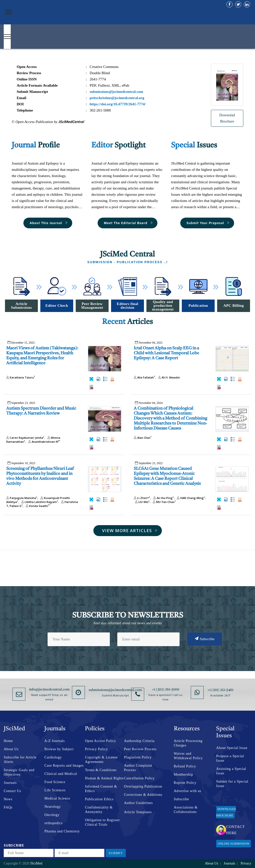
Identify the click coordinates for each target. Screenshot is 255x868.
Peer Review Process (140, 749)
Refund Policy (185, 766)
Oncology (52, 815)
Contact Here (230, 830)
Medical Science (57, 798)
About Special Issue (232, 748)
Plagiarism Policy (138, 757)
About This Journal (49, 223)
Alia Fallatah (144, 377)
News (8, 799)
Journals (10, 783)
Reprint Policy (185, 783)
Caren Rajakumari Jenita (25, 438)
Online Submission (233, 844)
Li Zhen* (142, 498)
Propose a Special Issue (230, 758)
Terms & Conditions (101, 770)
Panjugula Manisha (22, 498)
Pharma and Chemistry (62, 831)
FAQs (8, 807)
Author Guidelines (138, 803)
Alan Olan (143, 438)
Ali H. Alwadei (168, 377)
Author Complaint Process (138, 768)
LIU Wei (142, 502)
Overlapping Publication (143, 786)
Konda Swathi (37, 506)
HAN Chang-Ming (190, 498)
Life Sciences (55, 790)
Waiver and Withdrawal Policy (188, 756)
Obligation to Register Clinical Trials (102, 822)
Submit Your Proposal (208, 223)
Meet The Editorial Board (128, 223)
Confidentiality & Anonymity (99, 810)
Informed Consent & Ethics (101, 789)
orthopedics (53, 823)
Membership (184, 775)
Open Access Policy (100, 741)
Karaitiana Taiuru (21, 377)
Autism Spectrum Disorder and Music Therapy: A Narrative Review (41, 411)
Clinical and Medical (61, 774)
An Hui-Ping (163, 498)
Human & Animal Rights (104, 778)
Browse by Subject (59, 749)
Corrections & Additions (143, 795)
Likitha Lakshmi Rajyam (39, 502)
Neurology (53, 807)
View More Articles (130, 530)
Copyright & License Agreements (101, 760)
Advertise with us (188, 791)
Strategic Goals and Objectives (19, 772)
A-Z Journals (55, 741)
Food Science (55, 782)
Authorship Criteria (139, 741)
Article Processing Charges (188, 743)
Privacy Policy (96, 749)
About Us (11, 749)
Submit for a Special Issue (232, 784)
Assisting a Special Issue (231, 771)
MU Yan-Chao (164, 502)
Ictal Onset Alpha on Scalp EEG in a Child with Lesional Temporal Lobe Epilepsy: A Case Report (166, 353)
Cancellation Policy (139, 778)
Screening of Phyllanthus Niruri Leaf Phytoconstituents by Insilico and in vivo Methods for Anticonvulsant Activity (40, 476)
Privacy (246, 863)
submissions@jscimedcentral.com (115, 690)
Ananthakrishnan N (44, 442)
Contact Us (12, 791)
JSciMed (36, 863)
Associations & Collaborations (186, 810)
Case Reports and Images (64, 766)
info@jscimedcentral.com (49, 689)
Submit (116, 853)
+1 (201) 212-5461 (220, 690)
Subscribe (205, 639)
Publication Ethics (99, 799)
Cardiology (53, 757)
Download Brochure (226, 812)
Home (8, 741)
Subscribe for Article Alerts (20, 760)
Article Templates (138, 812)
